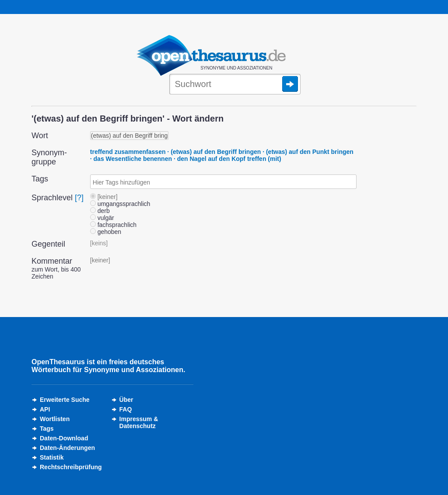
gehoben (106, 232)
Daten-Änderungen (67, 448)
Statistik (52, 457)
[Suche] (235, 85)
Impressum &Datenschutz (139, 422)
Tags (47, 429)
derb (100, 211)
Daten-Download (64, 438)
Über (126, 400)
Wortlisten (55, 419)
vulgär (102, 218)
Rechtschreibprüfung (71, 467)
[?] (79, 198)
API (45, 409)
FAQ (126, 409)
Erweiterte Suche (65, 400)
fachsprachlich (113, 225)
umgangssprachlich (120, 204)
